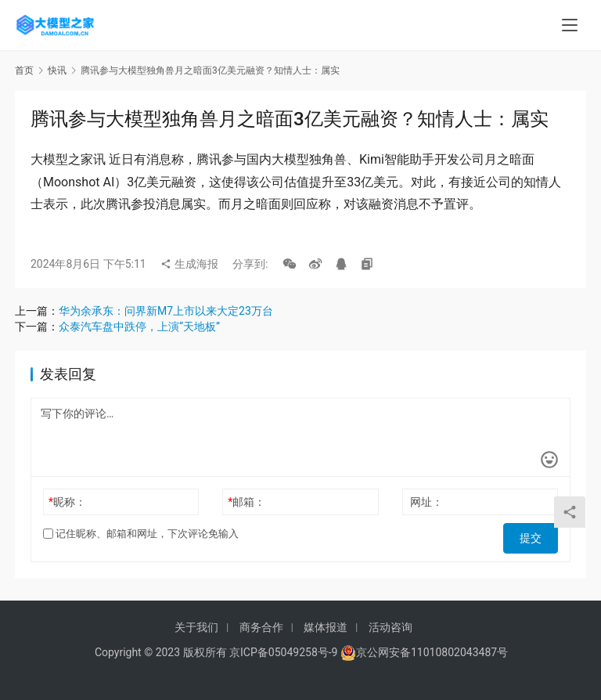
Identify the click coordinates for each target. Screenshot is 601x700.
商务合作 (261, 627)
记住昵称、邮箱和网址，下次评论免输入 (141, 534)
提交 (536, 534)
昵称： (67, 502)
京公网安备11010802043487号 (432, 652)
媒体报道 (326, 627)
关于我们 (196, 627)
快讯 (57, 70)
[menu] (570, 25)
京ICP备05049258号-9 (283, 652)
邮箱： (247, 502)
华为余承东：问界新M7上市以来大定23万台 (166, 311)
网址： (426, 502)
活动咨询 (390, 627)
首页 (24, 70)
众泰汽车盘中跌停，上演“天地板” (139, 327)
